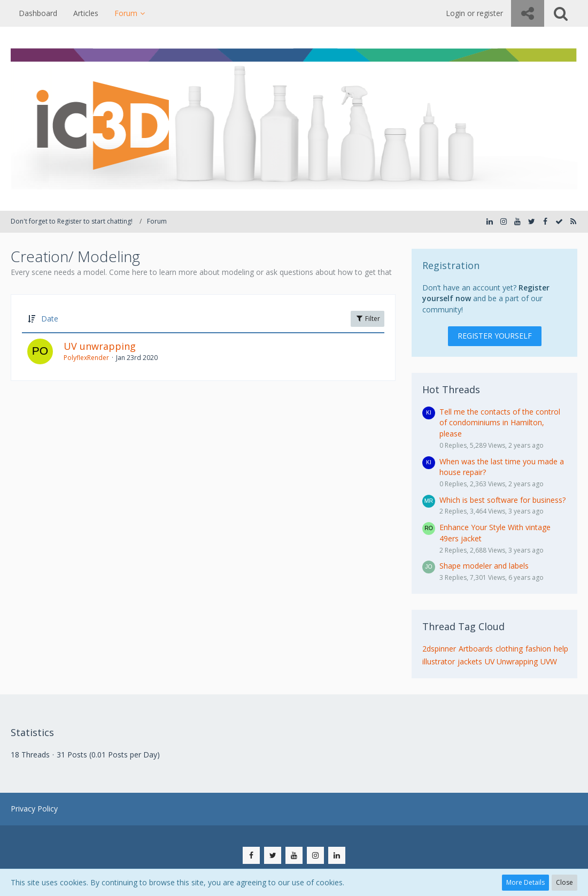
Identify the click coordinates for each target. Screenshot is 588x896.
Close (564, 882)
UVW (549, 661)
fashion (538, 649)
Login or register (474, 13)
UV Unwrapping (511, 661)
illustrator (439, 661)
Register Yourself (495, 336)
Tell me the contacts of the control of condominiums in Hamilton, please (500, 423)
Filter (367, 319)
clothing (509, 649)
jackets (470, 661)
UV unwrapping (100, 346)
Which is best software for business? (502, 500)
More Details (525, 882)
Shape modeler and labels (484, 566)
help (561, 649)
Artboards (476, 649)
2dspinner (439, 649)
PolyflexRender (86, 358)
